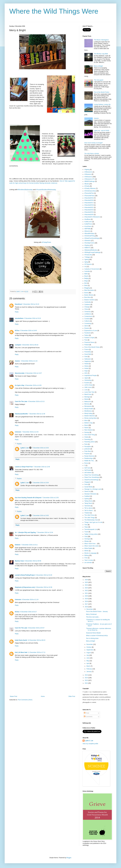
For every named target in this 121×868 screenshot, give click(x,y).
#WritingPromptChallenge (92, 252)
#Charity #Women (90, 188)
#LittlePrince (88, 224)
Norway (87, 432)
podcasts (87, 449)
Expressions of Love (91, 331)
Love (86, 390)
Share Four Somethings (92, 477)
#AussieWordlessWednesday (46, 190)
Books (86, 293)
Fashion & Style (89, 338)
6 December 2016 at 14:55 (33, 385)
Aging (86, 262)
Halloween (88, 359)
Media (86, 399)
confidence (88, 314)
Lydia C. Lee (25, 448)
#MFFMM (87, 229)
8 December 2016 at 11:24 (30, 600)
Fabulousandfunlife (21, 414)
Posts (87, 713)
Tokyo (86, 527)
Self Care (87, 468)
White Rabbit (88, 548)
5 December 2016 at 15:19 (32, 318)
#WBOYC (87, 248)
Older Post (72, 696)
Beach (86, 276)
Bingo (86, 281)
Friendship (88, 352)
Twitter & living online (91, 534)
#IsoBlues (87, 219)
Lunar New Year (89, 392)
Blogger (69, 858)
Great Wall (88, 354)
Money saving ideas (91, 418)
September (90, 650)
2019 (87, 599)
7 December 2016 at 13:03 (40, 448)
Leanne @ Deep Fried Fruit (24, 467)
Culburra (87, 321)
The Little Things (90, 518)
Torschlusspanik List (91, 529)
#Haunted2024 (89, 212)
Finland (87, 345)
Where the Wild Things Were (54, 11)
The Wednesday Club (91, 520)
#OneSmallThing (90, 236)
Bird (86, 283)
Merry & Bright (98, 66)
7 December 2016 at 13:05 (40, 516)
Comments (88, 717)
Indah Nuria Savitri (21, 640)
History (87, 366)
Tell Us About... (89, 511)
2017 (87, 604)
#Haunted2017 (89, 203)
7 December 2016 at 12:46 (42, 467)
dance (86, 326)
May (88, 661)
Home (43, 696)
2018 (87, 601)
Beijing (86, 278)
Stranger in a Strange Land (93, 489)
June (88, 658)
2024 (87, 585)
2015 (87, 675)
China (86, 309)
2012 (87, 683)
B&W (86, 274)
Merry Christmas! (91, 614)
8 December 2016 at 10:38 (44, 587)
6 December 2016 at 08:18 (30, 345)
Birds (86, 286)
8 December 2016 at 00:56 (33, 561)
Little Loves (88, 387)
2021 (87, 593)
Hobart (86, 368)
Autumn (96, 118)
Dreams (87, 328)
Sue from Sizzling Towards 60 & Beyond (28, 498)
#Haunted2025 (89, 215)
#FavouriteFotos (89, 196)
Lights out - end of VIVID (102, 131)
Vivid (86, 537)
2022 (87, 591)
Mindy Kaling (88, 413)
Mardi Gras (88, 394)
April (88, 663)
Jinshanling (88, 380)
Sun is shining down (92, 638)
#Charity (87, 186)
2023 (87, 588)
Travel (86, 532)
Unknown (18, 432)
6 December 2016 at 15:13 (36, 401)
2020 (87, 596)
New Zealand (88, 430)
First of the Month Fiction (102, 92)
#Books (87, 184)
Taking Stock (88, 501)
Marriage (87, 397)
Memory (87, 404)
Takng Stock (88, 503)
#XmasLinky (88, 255)
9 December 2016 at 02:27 (28, 612)
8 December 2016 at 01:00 (44, 575)
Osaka (86, 437)
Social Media (88, 487)
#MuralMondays (89, 233)
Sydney (87, 499)
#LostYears (88, 226)
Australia (87, 271)
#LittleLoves (88, 222)
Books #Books (89, 295)
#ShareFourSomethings (92, 238)
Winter (86, 551)
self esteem (88, 473)
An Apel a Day (20, 385)
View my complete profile (90, 744)
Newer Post (13, 696)
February (89, 669)
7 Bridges (87, 257)
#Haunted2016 (89, 200)
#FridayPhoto (46, 242)
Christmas (87, 312)
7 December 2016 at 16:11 (29, 545)
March (89, 666)
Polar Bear (88, 451)
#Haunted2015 (89, 198)
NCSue (17, 331)
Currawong (88, 323)
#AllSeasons (88, 177)
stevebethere (19, 318)
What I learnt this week (91, 546)
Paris (86, 444)
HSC (86, 373)
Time (86, 525)
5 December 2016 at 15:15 (31, 304)
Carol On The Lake (21, 401)
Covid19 (87, 319)
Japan (86, 378)
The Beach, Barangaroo (101, 40)
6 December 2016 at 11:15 (29, 361)
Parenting (87, 439)
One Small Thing (90, 435)
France (87, 349)
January (89, 672)
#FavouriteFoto (89, 193)
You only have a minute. (92, 153)
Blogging (87, 288)
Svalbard (87, 496)
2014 (87, 678)
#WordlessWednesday (25, 190)
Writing (87, 555)
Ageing (87, 259)
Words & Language (90, 553)
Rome (86, 463)
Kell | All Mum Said (21, 652)
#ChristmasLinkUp (90, 191)
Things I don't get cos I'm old (93, 522)
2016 (87, 607)
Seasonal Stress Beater (93, 633)
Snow (86, 484)
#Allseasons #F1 (90, 179)
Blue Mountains (89, 290)
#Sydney (87, 245)
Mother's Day (88, 423)
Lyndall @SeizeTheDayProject (25, 575)
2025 (87, 582)
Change (87, 307)
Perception (88, 447)
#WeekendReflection (91, 250)
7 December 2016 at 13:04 (40, 483)
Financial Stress (89, 342)
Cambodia (88, 302)
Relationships (89, 458)
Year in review (89, 560)
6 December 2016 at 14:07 (34, 373)
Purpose (87, 454)
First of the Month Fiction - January (97, 612)
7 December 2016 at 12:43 (30, 432)
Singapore (88, 482)
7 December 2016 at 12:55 (50, 498)
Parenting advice (90, 442)
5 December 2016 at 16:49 (28, 331)
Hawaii (86, 364)
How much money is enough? (94, 143)
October (89, 647)
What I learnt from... (90, 544)
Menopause (88, 406)
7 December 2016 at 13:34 (45, 532)
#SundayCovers (89, 243)
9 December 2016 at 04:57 (36, 628)
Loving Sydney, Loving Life (102, 104)
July (88, 655)
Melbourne (88, 402)
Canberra (87, 305)
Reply (17, 312)
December (90, 609)
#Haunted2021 (89, 207)
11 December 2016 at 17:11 (37, 652)
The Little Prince (89, 515)
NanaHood (18, 304)
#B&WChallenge (89, 181)
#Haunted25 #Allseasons (92, 217)
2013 (87, 680)
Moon (86, 421)
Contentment (88, 316)
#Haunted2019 (89, 205)
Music (86, 425)
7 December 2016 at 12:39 (37, 414)
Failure (87, 335)
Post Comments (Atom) (25, 700)
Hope (86, 371)
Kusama (87, 383)
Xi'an (86, 558)
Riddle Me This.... (90, 461)
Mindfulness (88, 411)
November (90, 644)
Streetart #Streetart (90, 494)
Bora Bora (87, 297)
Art (85, 267)
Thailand (87, 513)
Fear (86, 340)
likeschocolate (20, 373)
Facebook (87, 333)
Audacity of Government (92, 269)
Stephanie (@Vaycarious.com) (25, 587)
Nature (86, 428)
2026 (87, 580)
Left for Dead (88, 385)
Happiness (88, 361)
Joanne (18, 361)
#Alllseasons (88, 172)
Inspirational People (90, 375)
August (89, 653)
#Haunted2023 (89, 210)
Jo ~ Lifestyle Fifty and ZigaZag (25, 532)
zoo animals (88, 563)
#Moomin (87, 231)
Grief (86, 357)
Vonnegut (87, 539)
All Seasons (88, 264)
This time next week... (93, 617)
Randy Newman (89, 456)
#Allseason (88, 174)
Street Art (87, 491)
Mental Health (89, 409)
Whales (87, 541)
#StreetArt (87, 241)
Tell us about (88, 508)
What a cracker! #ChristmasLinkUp (97, 636)
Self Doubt (88, 470)
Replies (19, 444)
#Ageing (87, 170)
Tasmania (87, 506)
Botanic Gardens (90, 300)
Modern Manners (90, 416)
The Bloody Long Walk (101, 54)
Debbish (18, 545)
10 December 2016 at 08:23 (37, 640)
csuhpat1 (18, 345)
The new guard (99, 80)
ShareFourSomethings (91, 480)
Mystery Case (19, 561)
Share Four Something (91, 475)
